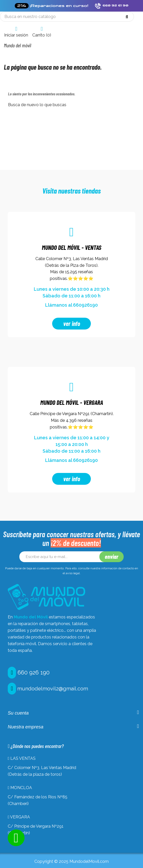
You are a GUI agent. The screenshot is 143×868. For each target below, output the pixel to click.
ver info (72, 323)
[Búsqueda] (67, 17)
